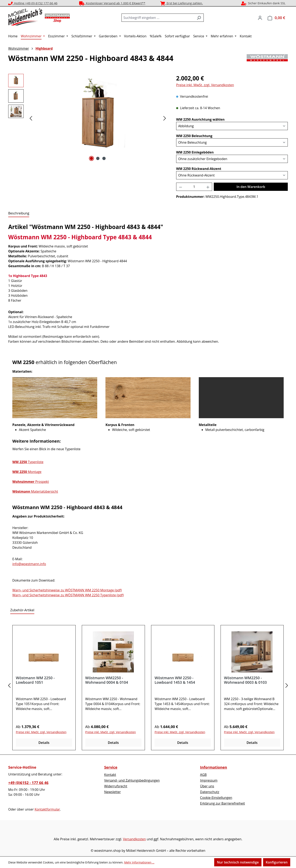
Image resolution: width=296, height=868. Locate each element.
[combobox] (158, 18)
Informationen (213, 767)
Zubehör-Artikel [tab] (22, 610)
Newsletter (113, 792)
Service (111, 767)
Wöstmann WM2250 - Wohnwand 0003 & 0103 (245, 680)
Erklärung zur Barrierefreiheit (222, 803)
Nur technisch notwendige (238, 862)
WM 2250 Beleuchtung (194, 136)
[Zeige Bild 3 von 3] (104, 158)
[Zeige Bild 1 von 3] (91, 158)
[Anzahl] (194, 187)
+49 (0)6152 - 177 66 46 (28, 783)
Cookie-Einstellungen (216, 798)
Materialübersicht (35, 491)
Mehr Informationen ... (139, 862)
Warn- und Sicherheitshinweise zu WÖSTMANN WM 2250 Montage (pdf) (67, 590)
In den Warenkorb (251, 187)
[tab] (19, 213)
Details (44, 743)
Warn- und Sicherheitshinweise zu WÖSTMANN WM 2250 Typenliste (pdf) (68, 595)
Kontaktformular (47, 809)
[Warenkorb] (276, 18)
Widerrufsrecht (116, 786)
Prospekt (31, 482)
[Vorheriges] (31, 118)
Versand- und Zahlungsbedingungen (132, 780)
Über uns (207, 786)
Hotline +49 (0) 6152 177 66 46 (33, 3)
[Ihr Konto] (260, 18)
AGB (203, 775)
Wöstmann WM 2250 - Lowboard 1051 (35, 680)
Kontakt (110, 775)
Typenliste (28, 462)
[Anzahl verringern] (180, 187)
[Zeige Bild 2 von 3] (98, 158)
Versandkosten (134, 839)
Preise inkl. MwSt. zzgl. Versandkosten (205, 85)
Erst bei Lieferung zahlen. (182, 3)
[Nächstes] (165, 118)
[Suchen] (199, 18)
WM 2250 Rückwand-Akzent (199, 169)
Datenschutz (210, 792)
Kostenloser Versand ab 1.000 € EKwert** (112, 3)
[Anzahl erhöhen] (208, 187)
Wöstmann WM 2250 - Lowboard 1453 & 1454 (175, 680)
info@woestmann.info (29, 564)
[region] (88, 118)
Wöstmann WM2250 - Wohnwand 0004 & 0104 (107, 680)
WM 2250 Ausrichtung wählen (200, 119)
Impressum (209, 780)
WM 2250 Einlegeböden (195, 152)
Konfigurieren (277, 862)
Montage (27, 472)
